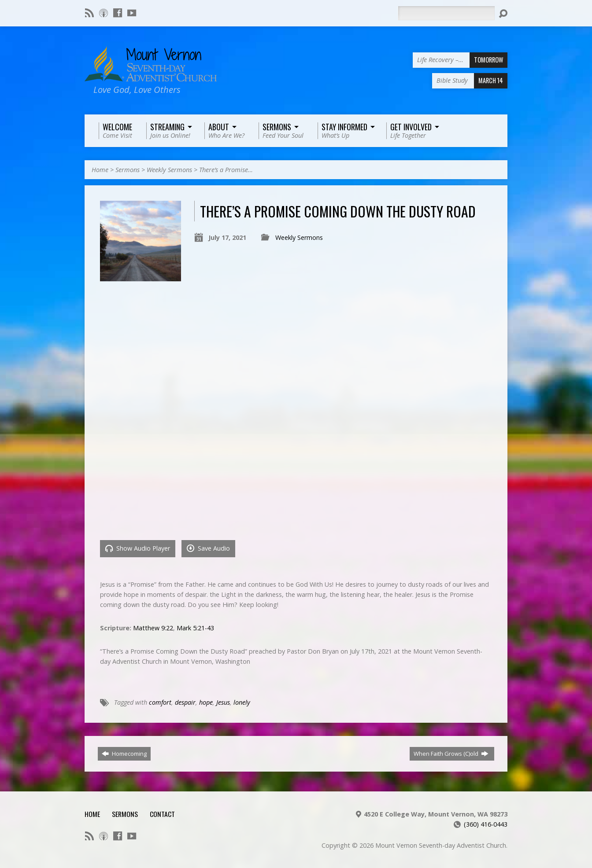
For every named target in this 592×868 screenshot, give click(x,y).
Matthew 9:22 (153, 628)
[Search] (446, 13)
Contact (162, 814)
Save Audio (208, 548)
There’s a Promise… (226, 170)
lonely (242, 702)
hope (206, 702)
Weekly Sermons (169, 170)
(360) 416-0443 (486, 824)
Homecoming (124, 754)
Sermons (128, 170)
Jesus (223, 702)
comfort (160, 702)
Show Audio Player (138, 548)
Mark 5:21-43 (195, 628)
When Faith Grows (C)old (451, 754)
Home (100, 170)
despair (185, 702)
